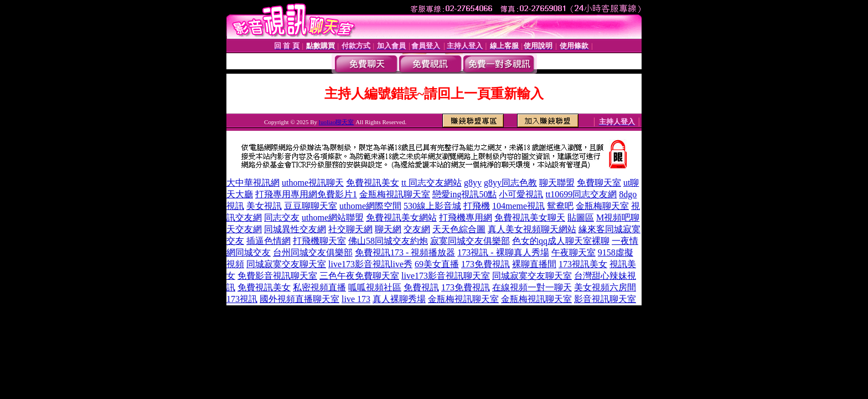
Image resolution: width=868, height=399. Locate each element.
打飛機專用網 (466, 218)
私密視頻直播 (319, 287)
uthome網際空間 (370, 206)
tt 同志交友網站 (432, 183)
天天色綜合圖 (459, 229)
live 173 (356, 299)
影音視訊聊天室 (605, 299)
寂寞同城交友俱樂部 (470, 241)
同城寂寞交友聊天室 (286, 264)
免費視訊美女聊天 (530, 218)
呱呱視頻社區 (375, 287)
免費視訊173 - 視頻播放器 (405, 252)
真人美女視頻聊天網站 (532, 229)
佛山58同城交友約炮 (388, 241)
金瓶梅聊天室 (602, 206)
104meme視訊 (518, 206)
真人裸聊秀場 (399, 299)
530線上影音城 (432, 206)
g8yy (473, 183)
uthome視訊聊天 (313, 183)
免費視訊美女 (373, 183)
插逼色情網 (268, 241)
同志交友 (282, 218)
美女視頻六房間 (605, 287)
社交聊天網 (350, 229)
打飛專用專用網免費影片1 (306, 194)
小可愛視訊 (521, 194)
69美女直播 (437, 264)
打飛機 (477, 206)
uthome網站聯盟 (333, 218)
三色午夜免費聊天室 (359, 276)
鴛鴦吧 (560, 206)
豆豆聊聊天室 (311, 206)
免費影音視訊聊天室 (277, 276)
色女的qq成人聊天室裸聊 (561, 241)
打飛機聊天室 (319, 241)
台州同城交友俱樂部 (313, 252)
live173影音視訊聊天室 (446, 276)
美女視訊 (264, 206)
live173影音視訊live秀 (370, 264)
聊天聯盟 (557, 183)
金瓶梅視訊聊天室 (395, 194)
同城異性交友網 (295, 229)
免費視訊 (421, 287)
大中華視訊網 (253, 183)
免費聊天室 (599, 183)
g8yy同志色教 (510, 183)
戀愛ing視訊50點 (464, 194)
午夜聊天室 (573, 252)
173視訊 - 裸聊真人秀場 (503, 252)
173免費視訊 (485, 264)
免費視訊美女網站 (401, 218)
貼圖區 (581, 218)
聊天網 (388, 229)
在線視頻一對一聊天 (532, 287)
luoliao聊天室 (337, 122)
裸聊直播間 (534, 264)
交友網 (417, 229)
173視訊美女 (583, 264)
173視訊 (242, 299)
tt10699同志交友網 (581, 194)
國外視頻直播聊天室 (299, 299)
